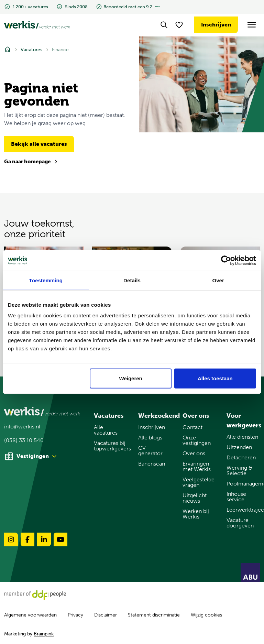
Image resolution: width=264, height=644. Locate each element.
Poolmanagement (243, 484)
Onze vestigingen (197, 440)
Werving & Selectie (239, 471)
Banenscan (152, 464)
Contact (192, 427)
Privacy (75, 615)
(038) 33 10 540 (24, 440)
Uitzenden (239, 447)
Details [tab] (132, 280)
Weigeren (131, 378)
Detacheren (241, 458)
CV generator (150, 451)
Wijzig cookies (206, 615)
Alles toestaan (215, 378)
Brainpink (44, 634)
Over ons (194, 454)
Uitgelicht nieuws (195, 498)
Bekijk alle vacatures (39, 144)
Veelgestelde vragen (199, 482)
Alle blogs (150, 438)
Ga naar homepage (31, 162)
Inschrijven (216, 25)
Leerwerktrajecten (243, 510)
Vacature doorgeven (240, 523)
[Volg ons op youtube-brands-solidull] (60, 539)
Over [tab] (218, 280)
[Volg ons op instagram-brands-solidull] (11, 539)
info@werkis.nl (22, 427)
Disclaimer (106, 615)
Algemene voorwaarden (30, 615)
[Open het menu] (252, 25)
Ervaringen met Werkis (197, 467)
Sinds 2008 (72, 7)
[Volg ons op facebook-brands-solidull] (27, 539)
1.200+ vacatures (26, 7)
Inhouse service (236, 497)
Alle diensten (242, 437)
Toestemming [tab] (46, 280)
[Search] (164, 25)
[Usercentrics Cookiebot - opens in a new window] (226, 260)
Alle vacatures (106, 430)
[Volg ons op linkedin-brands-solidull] (44, 539)
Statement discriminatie (154, 615)
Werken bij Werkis (196, 514)
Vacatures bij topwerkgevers (111, 446)
